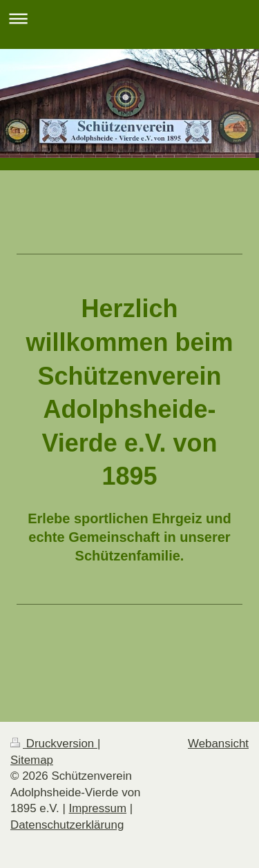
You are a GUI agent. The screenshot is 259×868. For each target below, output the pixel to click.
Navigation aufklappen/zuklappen (129, 18)
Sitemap (32, 760)
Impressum (98, 808)
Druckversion (54, 744)
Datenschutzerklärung (67, 825)
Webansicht (218, 744)
